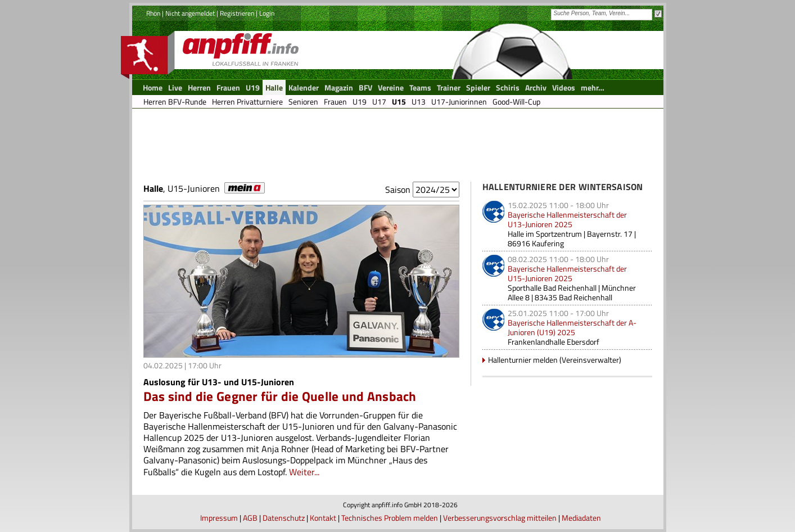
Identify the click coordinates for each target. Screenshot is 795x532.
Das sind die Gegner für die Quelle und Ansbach (280, 396)
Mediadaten (581, 518)
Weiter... (304, 472)
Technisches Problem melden (390, 518)
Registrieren (237, 13)
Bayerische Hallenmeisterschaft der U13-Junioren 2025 (567, 219)
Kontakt (323, 518)
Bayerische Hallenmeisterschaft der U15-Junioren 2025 (567, 273)
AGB (250, 518)
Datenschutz (284, 518)
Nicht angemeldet (190, 13)
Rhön (153, 13)
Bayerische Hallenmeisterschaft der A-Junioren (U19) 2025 (572, 327)
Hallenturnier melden (523, 360)
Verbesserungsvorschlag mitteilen (500, 518)
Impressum (219, 518)
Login (267, 13)
